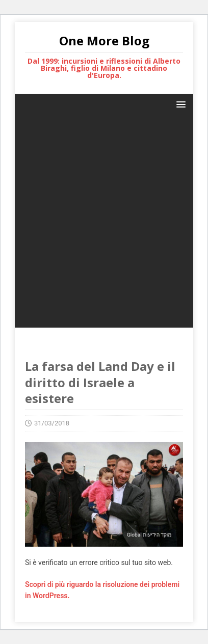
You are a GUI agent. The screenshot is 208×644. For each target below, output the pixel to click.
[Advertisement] (104, 224)
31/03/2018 (52, 423)
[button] (179, 104)
